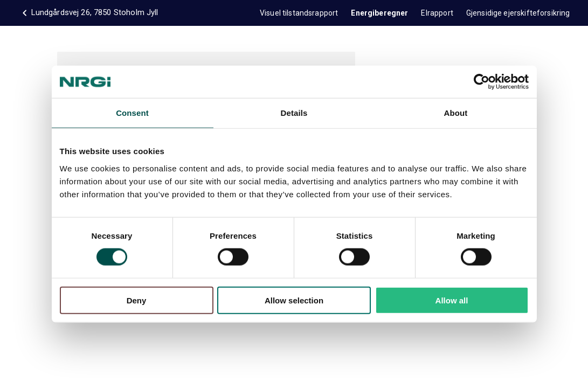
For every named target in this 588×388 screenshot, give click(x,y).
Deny (137, 300)
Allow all (452, 300)
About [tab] (456, 113)
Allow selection (294, 300)
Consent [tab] (132, 113)
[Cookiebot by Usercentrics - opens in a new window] (482, 82)
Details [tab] (294, 113)
